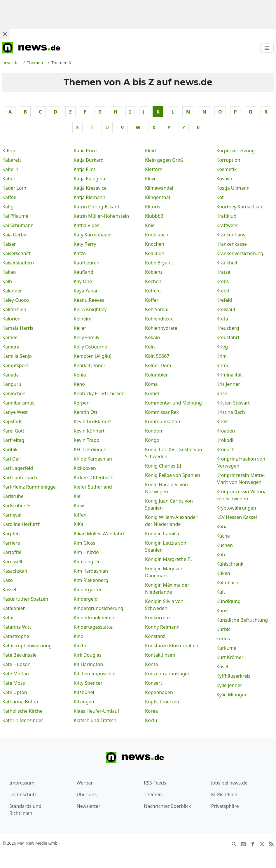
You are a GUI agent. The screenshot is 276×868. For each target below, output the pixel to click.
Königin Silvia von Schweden (164, 605)
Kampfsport (15, 365)
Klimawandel (159, 188)
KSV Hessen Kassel (237, 517)
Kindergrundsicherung (99, 608)
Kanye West (15, 412)
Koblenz (154, 272)
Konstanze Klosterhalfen (172, 646)
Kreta (222, 319)
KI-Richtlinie (224, 794)
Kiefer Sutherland (93, 487)
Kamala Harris (18, 328)
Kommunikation (163, 421)
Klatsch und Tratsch (95, 720)
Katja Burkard (89, 160)
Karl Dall (12, 459)
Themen (153, 794)
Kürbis (223, 629)
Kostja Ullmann (233, 188)
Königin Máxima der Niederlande (167, 588)
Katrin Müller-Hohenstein (102, 216)
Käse (8, 580)
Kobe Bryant (158, 263)
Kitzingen (84, 702)
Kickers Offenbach (94, 477)
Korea (151, 711)
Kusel (222, 667)
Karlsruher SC (17, 506)
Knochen (155, 244)
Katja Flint (85, 169)
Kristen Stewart (233, 403)
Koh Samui (157, 309)
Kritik (222, 421)
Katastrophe (16, 636)
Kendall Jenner (90, 365)
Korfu (151, 720)
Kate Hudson (16, 664)
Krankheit (227, 263)
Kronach (226, 449)
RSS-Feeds (155, 783)
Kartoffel (12, 552)
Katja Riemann (90, 197)
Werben (85, 783)
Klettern (154, 169)
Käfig (8, 207)
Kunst (223, 611)
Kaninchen (14, 393)
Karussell (12, 562)
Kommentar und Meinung (173, 403)
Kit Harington (89, 664)
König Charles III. (164, 466)
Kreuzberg (228, 328)
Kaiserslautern (18, 263)
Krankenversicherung (240, 253)
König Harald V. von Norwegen (166, 488)
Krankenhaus (231, 235)
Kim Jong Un (87, 562)
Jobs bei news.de (229, 783)
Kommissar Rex (162, 412)
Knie (150, 225)
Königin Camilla (162, 534)
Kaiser (9, 244)
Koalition (155, 253)
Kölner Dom (158, 365)
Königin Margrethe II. (168, 559)
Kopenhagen (159, 692)
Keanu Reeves (89, 300)
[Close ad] (5, 34)
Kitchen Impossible (95, 674)
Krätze (223, 272)
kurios (223, 639)
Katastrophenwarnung (27, 646)
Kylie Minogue (232, 695)
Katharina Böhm (20, 702)
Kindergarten (88, 590)
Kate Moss (14, 683)
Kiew (79, 506)
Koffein (153, 291)
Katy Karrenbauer (93, 235)
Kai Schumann (18, 225)
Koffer (152, 300)
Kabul (9, 179)
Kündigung (229, 601)
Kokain (152, 337)
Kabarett (12, 160)
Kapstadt (12, 421)
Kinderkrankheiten (94, 618)
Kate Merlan (16, 674)
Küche (223, 536)
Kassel (9, 590)
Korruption (228, 160)
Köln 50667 (157, 356)
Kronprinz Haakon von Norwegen (241, 462)
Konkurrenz (158, 618)
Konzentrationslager (167, 674)
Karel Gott (13, 431)
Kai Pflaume (15, 216)
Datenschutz (23, 794)
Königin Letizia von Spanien (166, 546)
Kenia (80, 375)
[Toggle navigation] (267, 48)
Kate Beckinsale (19, 655)
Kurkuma (227, 648)
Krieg (222, 347)
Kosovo (224, 179)
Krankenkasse (232, 244)
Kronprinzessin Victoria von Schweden (242, 495)
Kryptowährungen (236, 508)
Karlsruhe (13, 496)
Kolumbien (157, 375)
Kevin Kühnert (89, 431)
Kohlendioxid (159, 319)
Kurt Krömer (230, 657)
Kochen (153, 281)
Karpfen (11, 534)
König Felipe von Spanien (173, 475)
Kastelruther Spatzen (25, 599)
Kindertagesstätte (93, 627)
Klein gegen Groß (164, 160)
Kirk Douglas (88, 655)
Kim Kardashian (91, 571)
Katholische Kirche (22, 711)
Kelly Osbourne (91, 347)
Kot (220, 197)
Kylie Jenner (229, 685)
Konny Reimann (162, 627)
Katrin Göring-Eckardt (97, 207)
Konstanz (155, 636)
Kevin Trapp (87, 440)
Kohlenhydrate (161, 328)
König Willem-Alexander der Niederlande (171, 521)
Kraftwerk (227, 225)
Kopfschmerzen (162, 702)
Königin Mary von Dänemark (164, 572)
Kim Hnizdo (86, 552)
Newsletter (89, 806)
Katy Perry (85, 244)
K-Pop (9, 151)
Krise (222, 393)
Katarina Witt (17, 627)
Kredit (223, 291)
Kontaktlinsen (160, 655)
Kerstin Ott (86, 412)
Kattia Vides (87, 225)
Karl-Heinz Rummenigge (29, 487)
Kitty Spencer (88, 683)
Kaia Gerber (15, 235)
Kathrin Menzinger (23, 720)
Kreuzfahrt (228, 337)
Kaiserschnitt (16, 253)
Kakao (9, 272)
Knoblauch (157, 235)
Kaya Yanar (86, 291)
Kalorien (11, 319)
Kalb (7, 281)
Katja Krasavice (90, 188)
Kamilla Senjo (17, 356)
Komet (152, 393)
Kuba (222, 527)
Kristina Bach (231, 412)
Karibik (10, 449)
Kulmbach (227, 583)
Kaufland (84, 272)
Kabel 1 (10, 169)
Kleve (151, 179)
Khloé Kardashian (93, 459)
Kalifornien (14, 309)
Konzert (153, 683)
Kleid (150, 151)
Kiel (78, 496)
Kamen (10, 337)
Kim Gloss (85, 543)
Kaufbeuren (87, 263)
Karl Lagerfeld (18, 468)
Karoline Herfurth (21, 524)
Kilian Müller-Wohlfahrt (99, 534)
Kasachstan (15, 571)
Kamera (11, 347)
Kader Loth (14, 188)
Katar (8, 618)
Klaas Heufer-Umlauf (97, 711)
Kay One (83, 281)
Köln (150, 347)
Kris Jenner (228, 384)
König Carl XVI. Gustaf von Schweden (174, 453)
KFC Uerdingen (90, 449)
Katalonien (14, 608)
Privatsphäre (225, 806)
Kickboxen (85, 468)
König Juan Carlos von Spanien (169, 504)
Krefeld (224, 300)
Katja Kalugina (90, 179)
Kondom (154, 431)
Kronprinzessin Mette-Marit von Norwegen (241, 479)
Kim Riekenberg (91, 580)
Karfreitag (13, 440)
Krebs (223, 281)
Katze (80, 253)
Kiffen (80, 515)
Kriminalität (229, 375)
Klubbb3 (154, 216)
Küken (223, 573)
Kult (221, 592)
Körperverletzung (236, 151)
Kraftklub (227, 216)
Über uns (87, 794)
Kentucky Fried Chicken (99, 393)
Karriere (11, 543)
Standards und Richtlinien (25, 810)
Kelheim (83, 319)
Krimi (222, 365)
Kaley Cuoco (16, 300)
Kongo (152, 440)
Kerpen (82, 403)
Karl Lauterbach (20, 477)
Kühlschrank (230, 564)
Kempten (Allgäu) (93, 356)
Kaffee (9, 197)
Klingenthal (158, 197)
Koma (151, 384)
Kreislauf (226, 309)
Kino (79, 636)
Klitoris (153, 207)
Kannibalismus (18, 403)
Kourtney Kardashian (239, 207)
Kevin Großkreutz (93, 421)
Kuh (221, 555)
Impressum (22, 783)
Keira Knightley (90, 309)
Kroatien (226, 431)
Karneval (12, 515)
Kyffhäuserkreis (234, 676)
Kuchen (225, 545)
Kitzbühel (84, 692)
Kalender (12, 291)
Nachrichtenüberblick (167, 806)
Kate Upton (15, 692)
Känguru (12, 384)
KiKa (79, 524)
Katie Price (85, 151)
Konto (152, 664)
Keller (80, 328)
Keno (80, 384)
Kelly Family (87, 337)
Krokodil (226, 440)
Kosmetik (227, 169)
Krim (222, 356)
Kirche (81, 646)
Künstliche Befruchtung (242, 620)
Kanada (11, 375)
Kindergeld (86, 599)
